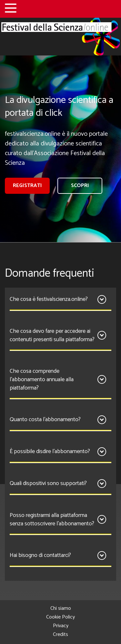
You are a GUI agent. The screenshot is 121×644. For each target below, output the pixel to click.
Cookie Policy (60, 617)
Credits (60, 634)
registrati (27, 186)
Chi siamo (61, 608)
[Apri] (102, 299)
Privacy (61, 626)
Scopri (80, 186)
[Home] (60, 37)
